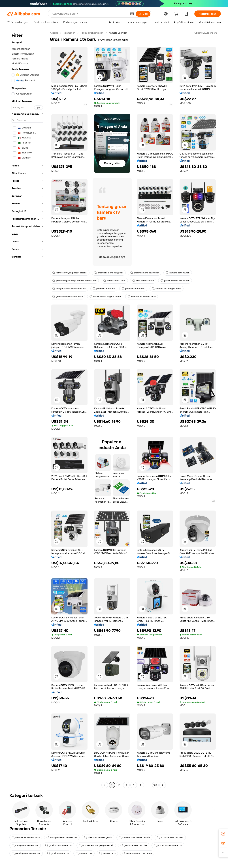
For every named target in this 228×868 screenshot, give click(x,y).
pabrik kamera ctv (104, 289)
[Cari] (143, 14)
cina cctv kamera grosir (98, 837)
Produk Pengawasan (92, 33)
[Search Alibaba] (89, 14)
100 (155, 785)
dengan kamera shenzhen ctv (69, 289)
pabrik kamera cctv (133, 289)
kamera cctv (84, 853)
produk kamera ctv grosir (109, 273)
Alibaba (54, 33)
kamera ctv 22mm (114, 281)
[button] (132, 14)
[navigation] (27, 409)
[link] (223, 834)
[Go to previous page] (105, 785)
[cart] (177, 14)
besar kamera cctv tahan (137, 853)
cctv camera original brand (105, 297)
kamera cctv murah (178, 273)
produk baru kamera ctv (168, 845)
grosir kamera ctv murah (175, 281)
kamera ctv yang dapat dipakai (70, 273)
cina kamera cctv (143, 281)
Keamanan (69, 33)
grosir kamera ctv (58, 853)
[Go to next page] (163, 785)
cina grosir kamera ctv (25, 845)
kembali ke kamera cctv (142, 297)
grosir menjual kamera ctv (67, 297)
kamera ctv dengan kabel (167, 289)
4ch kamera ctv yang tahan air (96, 845)
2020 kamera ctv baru (170, 837)
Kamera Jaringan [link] (118, 33)
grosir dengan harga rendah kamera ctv (74, 281)
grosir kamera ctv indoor (145, 273)
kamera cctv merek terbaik (134, 837)
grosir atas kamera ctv (59, 845)
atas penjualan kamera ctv (62, 837)
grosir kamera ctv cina (134, 845)
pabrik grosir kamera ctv (26, 853)
